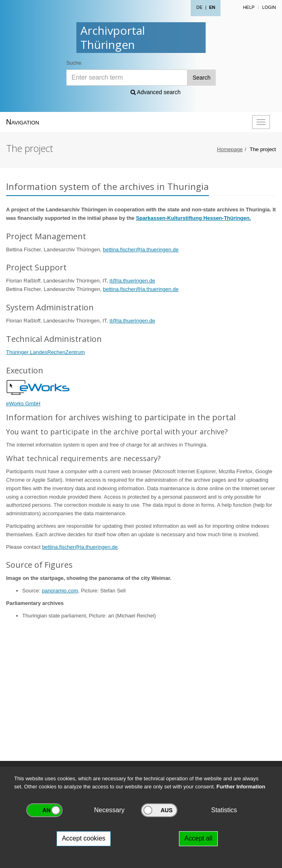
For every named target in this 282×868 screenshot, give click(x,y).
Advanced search (156, 92)
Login (269, 7)
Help (249, 7)
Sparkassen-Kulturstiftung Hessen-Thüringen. (193, 218)
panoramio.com (60, 591)
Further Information (241, 787)
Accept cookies (84, 838)
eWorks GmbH (23, 403)
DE (199, 7)
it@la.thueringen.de (132, 281)
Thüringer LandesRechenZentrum (45, 352)
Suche (74, 63)
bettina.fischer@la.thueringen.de (141, 250)
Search (202, 78)
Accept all (198, 838)
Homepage (230, 149)
